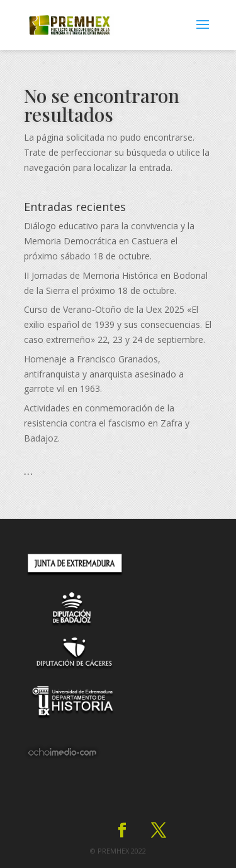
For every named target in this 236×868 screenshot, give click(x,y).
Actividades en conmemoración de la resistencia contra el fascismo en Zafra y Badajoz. (107, 423)
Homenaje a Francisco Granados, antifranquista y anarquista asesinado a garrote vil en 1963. (104, 374)
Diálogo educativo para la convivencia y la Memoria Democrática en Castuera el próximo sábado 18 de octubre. (109, 241)
